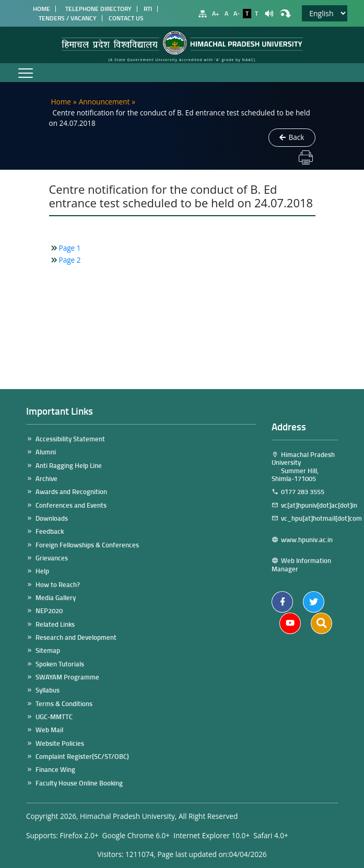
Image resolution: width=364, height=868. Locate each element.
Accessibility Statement (70, 439)
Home (40, 9)
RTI (148, 9)
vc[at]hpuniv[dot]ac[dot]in (309, 505)
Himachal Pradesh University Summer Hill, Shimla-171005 (303, 467)
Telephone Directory (97, 9)
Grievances (52, 558)
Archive (46, 479)
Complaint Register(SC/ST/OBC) (82, 756)
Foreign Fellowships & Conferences (87, 545)
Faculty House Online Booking (79, 783)
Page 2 (70, 260)
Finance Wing (55, 770)
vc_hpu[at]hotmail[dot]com (305, 523)
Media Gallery (56, 598)
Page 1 (70, 248)
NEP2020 (49, 611)
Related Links (55, 624)
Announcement (104, 102)
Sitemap (48, 650)
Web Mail (49, 730)
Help (42, 571)
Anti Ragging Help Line (69, 466)
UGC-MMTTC (54, 717)
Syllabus (48, 690)
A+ (216, 14)
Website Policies (60, 743)
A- (237, 14)
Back (292, 137)
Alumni (46, 452)
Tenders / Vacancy (68, 18)
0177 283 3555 (303, 492)
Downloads (52, 518)
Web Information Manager (301, 565)
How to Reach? (58, 585)
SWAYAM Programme (67, 677)
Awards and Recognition (71, 492)
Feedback (50, 531)
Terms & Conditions (64, 704)
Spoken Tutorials (60, 664)
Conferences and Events (71, 505)
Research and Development (76, 637)
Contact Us (126, 18)
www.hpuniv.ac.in (302, 544)
